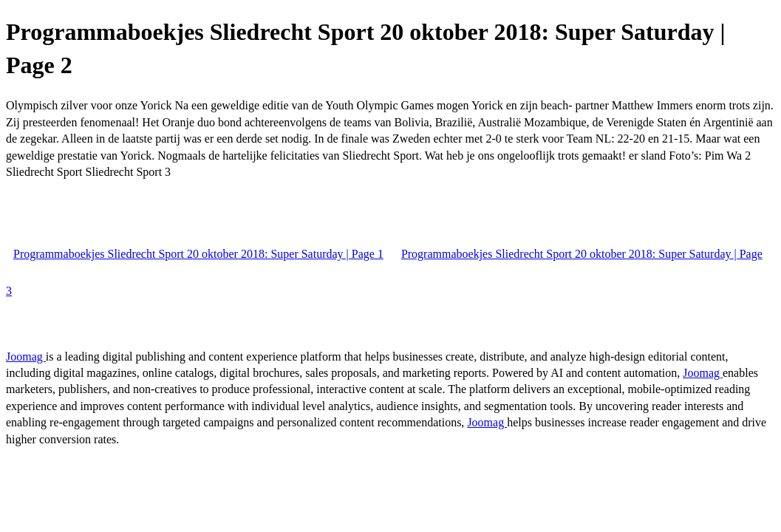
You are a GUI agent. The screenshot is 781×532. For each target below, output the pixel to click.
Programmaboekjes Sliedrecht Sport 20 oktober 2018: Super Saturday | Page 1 (198, 254)
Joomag (26, 357)
